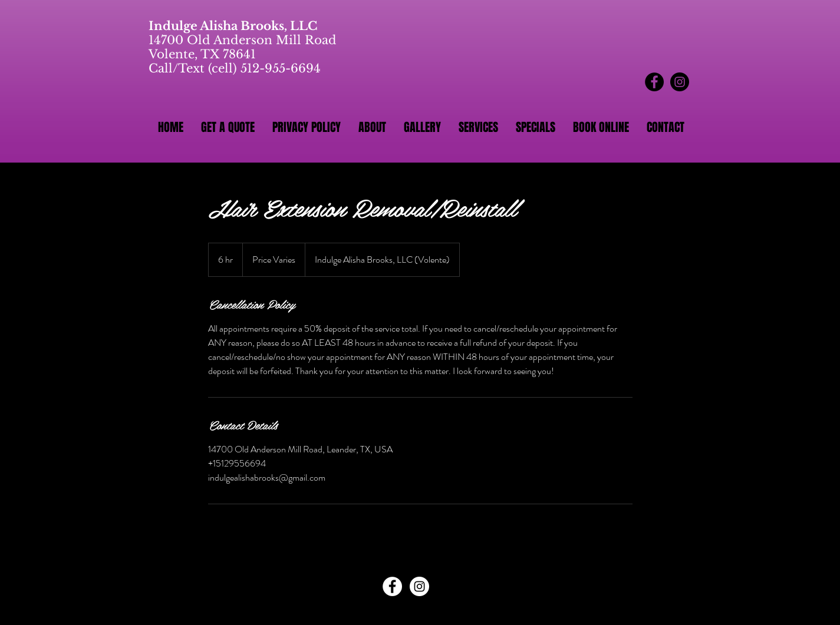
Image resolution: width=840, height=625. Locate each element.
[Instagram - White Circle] (419, 586)
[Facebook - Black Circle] (654, 82)
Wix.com (497, 613)
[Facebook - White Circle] (392, 586)
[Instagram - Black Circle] (680, 82)
